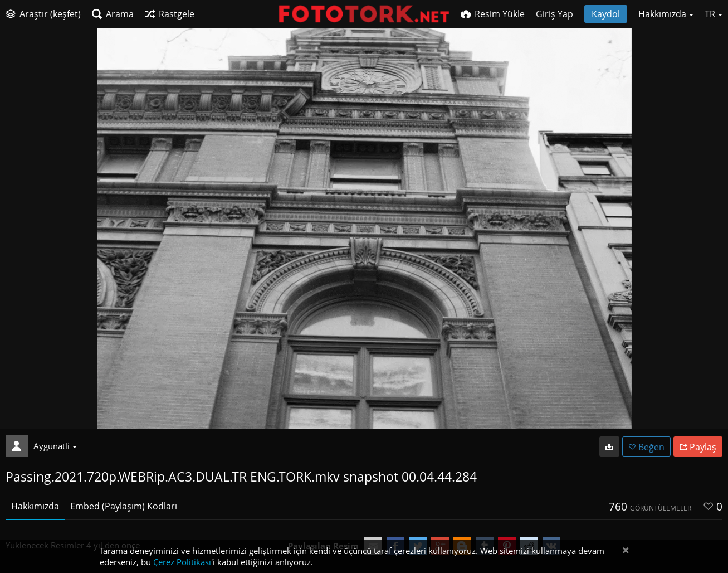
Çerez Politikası (182, 562)
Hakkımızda (35, 506)
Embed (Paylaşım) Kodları (124, 506)
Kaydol (606, 14)
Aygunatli (55, 446)
